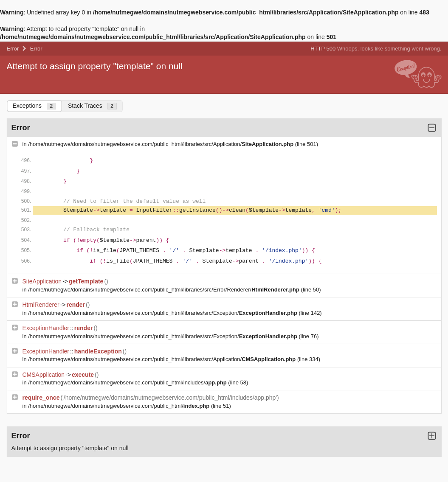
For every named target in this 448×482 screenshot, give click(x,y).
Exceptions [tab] (34, 106)
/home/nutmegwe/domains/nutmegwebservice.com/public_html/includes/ (128, 383)
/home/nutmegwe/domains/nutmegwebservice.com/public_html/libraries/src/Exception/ (163, 313)
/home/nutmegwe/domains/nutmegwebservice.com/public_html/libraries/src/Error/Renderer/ (164, 290)
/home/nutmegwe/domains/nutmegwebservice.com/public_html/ (120, 406)
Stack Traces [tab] (92, 106)
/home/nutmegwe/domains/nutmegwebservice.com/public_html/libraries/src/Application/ (162, 144)
